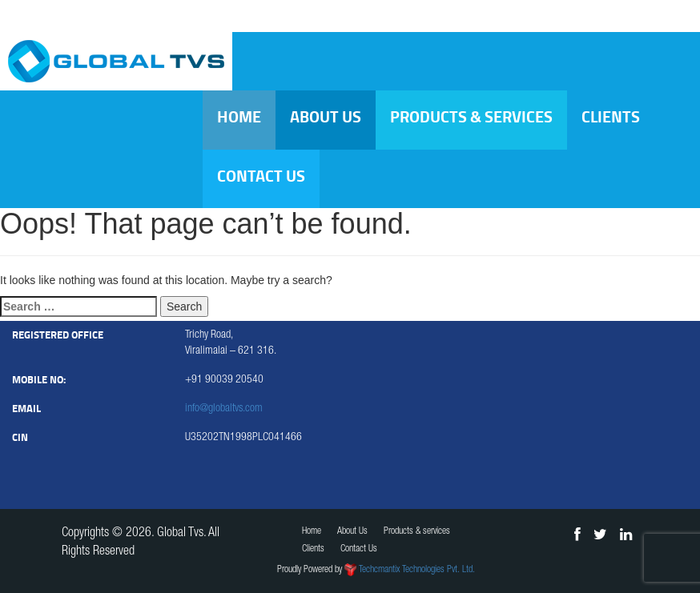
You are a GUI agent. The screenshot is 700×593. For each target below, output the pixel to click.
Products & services (471, 116)
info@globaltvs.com (224, 409)
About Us (326, 116)
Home (239, 116)
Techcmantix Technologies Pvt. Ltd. (417, 570)
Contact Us (261, 176)
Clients (611, 116)
